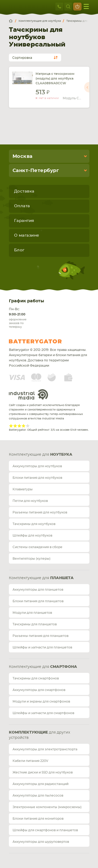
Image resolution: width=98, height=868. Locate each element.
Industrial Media (28, 394)
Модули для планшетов (32, 613)
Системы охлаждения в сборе (38, 547)
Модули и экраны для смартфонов (41, 701)
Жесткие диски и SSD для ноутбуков (43, 772)
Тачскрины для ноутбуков (34, 524)
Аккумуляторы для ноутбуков (37, 466)
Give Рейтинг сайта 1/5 (11, 426)
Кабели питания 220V (30, 761)
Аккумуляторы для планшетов (38, 590)
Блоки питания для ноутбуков (37, 478)
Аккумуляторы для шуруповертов (41, 842)
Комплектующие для (41, 455)
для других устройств (39, 735)
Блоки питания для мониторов (38, 819)
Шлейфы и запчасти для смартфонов (43, 713)
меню (86, 6)
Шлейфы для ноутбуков (32, 536)
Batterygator (45, 341)
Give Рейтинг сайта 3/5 (19, 426)
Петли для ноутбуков (30, 501)
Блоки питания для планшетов (38, 601)
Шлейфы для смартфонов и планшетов (45, 830)
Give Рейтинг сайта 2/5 (15, 426)
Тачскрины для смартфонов (36, 678)
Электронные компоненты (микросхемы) (47, 807)
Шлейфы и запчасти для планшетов (42, 647)
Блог (19, 250)
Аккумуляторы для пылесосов (38, 796)
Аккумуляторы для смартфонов (39, 690)
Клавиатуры (23, 489)
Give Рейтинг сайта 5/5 (28, 426)
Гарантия (24, 221)
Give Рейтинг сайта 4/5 (24, 426)
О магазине (27, 235)
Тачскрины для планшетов (35, 624)
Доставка (24, 191)
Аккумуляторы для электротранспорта (45, 749)
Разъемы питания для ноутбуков (40, 512)
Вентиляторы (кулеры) (31, 559)
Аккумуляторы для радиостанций (41, 784)
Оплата (22, 206)
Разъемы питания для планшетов (41, 636)
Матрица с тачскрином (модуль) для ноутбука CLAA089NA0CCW (55, 79)
